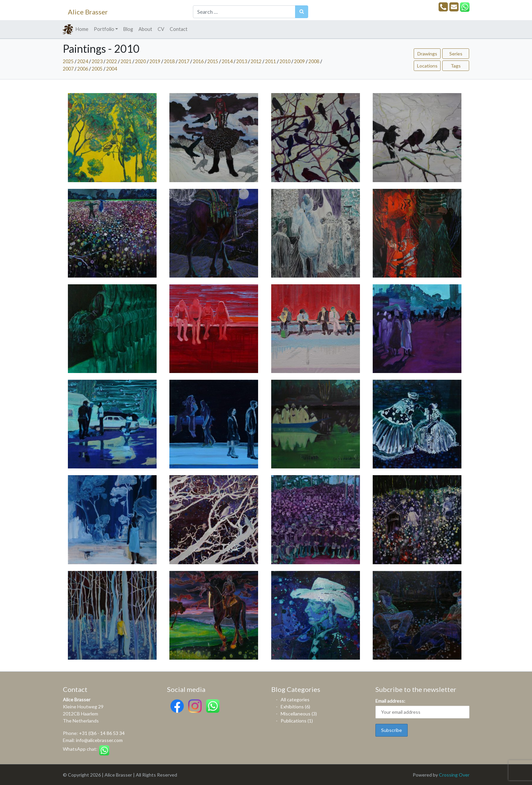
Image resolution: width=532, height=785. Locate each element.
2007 (68, 69)
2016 (198, 61)
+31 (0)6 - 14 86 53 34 (102, 733)
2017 (184, 61)
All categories (295, 699)
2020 (140, 61)
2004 (112, 69)
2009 (299, 61)
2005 (97, 69)
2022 (112, 61)
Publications (294, 721)
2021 (126, 61)
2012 (256, 61)
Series (456, 54)
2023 (97, 61)
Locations (427, 66)
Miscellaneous (296, 714)
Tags (456, 66)
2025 (68, 61)
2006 (83, 69)
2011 (271, 61)
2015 (213, 61)
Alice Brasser (88, 12)
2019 (155, 61)
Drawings (427, 54)
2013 (242, 61)
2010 (285, 61)
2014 (227, 61)
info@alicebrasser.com (99, 740)
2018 (169, 61)
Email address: (390, 701)
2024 (83, 61)
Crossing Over (454, 775)
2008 (314, 61)
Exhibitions (292, 707)
